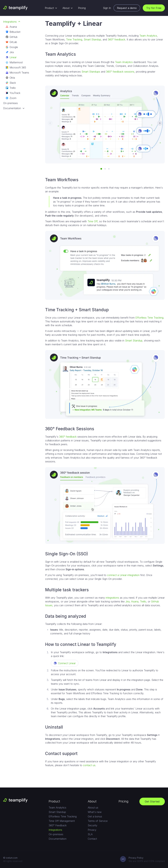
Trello (11, 88)
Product (51, 8)
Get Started (152, 801)
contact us (89, 765)
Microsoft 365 (16, 67)
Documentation (14, 108)
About (68, 8)
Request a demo (127, 8)
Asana (11, 27)
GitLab (11, 42)
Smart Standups (91, 72)
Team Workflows (62, 180)
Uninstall (54, 727)
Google (12, 47)
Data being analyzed (66, 616)
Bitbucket (13, 32)
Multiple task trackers (67, 590)
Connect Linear (65, 663)
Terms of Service (98, 821)
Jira (10, 52)
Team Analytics (148, 36)
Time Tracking (74, 39)
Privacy (92, 830)
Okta (10, 78)
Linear (11, 57)
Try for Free (154, 8)
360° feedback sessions (120, 72)
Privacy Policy (136, 858)
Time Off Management (62, 821)
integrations (112, 598)
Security (93, 825)
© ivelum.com (10, 858)
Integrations (12, 22)
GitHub (12, 37)
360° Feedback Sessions (70, 429)
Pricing (82, 8)
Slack (11, 83)
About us (93, 808)
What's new (95, 812)
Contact (92, 839)
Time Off (93, 221)
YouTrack (13, 93)
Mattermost (14, 62)
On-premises (10, 103)
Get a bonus (95, 816)
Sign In (107, 8)
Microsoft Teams (17, 73)
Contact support (61, 754)
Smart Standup (92, 39)
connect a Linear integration (123, 575)
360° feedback (117, 39)
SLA (90, 834)
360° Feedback (58, 825)
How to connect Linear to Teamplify (81, 644)
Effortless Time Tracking (149, 318)
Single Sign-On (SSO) (67, 554)
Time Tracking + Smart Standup (77, 310)
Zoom (11, 98)
